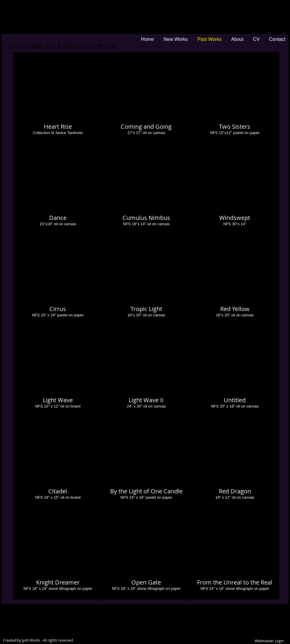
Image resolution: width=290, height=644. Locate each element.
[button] (58, 98)
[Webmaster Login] (269, 641)
